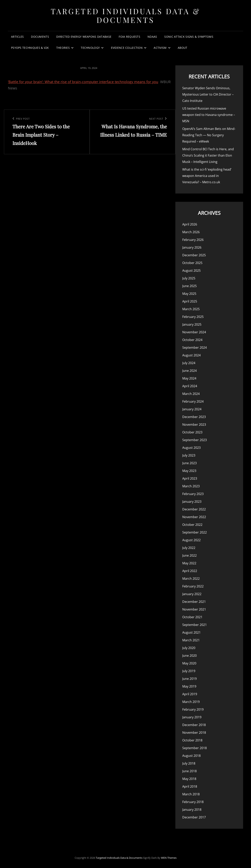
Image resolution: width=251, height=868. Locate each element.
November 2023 (194, 425)
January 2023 (192, 502)
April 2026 (190, 224)
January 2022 (192, 594)
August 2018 (191, 756)
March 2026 (191, 232)
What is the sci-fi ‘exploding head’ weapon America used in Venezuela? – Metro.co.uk (207, 176)
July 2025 (189, 278)
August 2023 (191, 448)
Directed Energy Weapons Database (84, 37)
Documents (40, 37)
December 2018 (194, 725)
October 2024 (192, 340)
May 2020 (189, 663)
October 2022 (192, 525)
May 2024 (189, 378)
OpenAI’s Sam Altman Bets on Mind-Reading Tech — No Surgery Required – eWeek (209, 135)
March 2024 (191, 394)
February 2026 (193, 240)
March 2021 (191, 640)
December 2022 (194, 509)
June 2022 (189, 555)
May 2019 (189, 686)
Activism (160, 48)
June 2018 (189, 771)
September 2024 (195, 348)
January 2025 (192, 324)
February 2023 (193, 494)
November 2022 (194, 517)
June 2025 (189, 286)
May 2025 (189, 294)
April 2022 (190, 571)
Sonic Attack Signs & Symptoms (189, 37)
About (182, 48)
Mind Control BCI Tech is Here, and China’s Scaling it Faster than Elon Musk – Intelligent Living (208, 155)
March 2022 (191, 579)
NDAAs (152, 37)
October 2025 (192, 263)
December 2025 (194, 255)
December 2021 (194, 602)
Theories (63, 48)
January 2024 (192, 409)
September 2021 (195, 625)
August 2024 (191, 355)
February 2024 (193, 401)
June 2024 (189, 371)
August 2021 (191, 632)
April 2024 (190, 386)
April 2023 (190, 478)
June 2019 (189, 679)
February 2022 (193, 586)
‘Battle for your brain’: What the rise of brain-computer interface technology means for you (83, 82)
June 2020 (189, 656)
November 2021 (194, 609)
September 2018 (195, 748)
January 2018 (192, 810)
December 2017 (194, 817)
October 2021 (192, 617)
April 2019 (190, 694)
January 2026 (192, 247)
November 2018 (194, 733)
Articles (17, 37)
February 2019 (193, 709)
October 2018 (192, 740)
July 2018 (189, 763)
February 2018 (193, 802)
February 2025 (193, 317)
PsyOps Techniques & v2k (30, 48)
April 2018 (190, 786)
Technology (90, 48)
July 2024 (189, 363)
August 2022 (191, 540)
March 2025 (191, 309)
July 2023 (189, 455)
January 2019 (192, 717)
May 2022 (189, 563)
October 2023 (192, 432)
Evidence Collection (127, 48)
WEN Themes (169, 858)
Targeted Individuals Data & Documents (126, 16)
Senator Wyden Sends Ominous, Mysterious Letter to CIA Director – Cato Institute (208, 94)
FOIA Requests (129, 37)
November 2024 (194, 332)
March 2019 (191, 702)
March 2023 (191, 486)
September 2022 (195, 532)
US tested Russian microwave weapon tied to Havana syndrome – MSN (209, 115)
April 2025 (190, 301)
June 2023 (189, 463)
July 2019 (189, 671)
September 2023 (195, 440)
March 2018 (191, 794)
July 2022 (189, 548)
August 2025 (191, 271)
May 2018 (189, 779)
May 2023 (189, 471)
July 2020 (189, 648)
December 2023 (194, 417)
